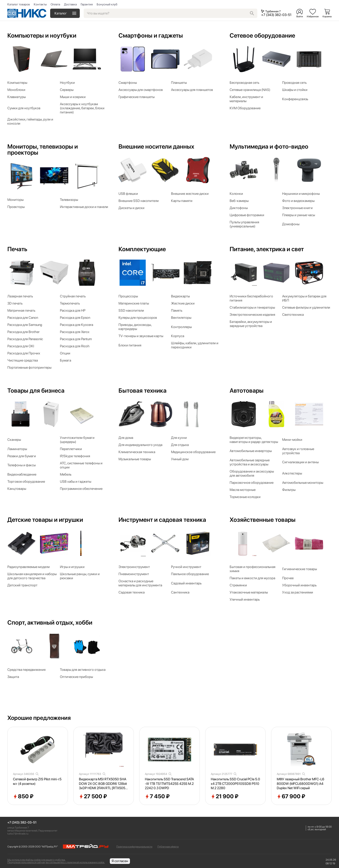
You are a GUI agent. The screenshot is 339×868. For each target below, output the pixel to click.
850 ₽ (23, 797)
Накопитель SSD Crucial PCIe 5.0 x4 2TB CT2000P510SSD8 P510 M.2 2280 (235, 784)
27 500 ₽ (93, 797)
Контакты (40, 4)
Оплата (55, 4)
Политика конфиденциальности (134, 847)
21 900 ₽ (225, 797)
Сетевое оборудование (262, 35)
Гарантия (87, 4)
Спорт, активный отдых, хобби (50, 622)
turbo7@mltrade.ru (18, 834)
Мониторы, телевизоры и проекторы (43, 149)
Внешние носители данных (156, 146)
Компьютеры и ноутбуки (42, 35)
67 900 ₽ (291, 797)
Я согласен (120, 861)
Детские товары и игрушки (45, 520)
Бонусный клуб (107, 4)
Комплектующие (142, 249)
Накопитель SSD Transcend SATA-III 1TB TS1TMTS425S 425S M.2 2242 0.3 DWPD (169, 784)
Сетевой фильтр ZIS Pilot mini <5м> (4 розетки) (37, 781)
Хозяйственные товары (263, 520)
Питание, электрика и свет (267, 249)
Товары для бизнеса (36, 390)
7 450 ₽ (157, 797)
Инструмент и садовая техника (162, 520)
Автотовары (247, 390)
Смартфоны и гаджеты (151, 35)
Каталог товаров (19, 4)
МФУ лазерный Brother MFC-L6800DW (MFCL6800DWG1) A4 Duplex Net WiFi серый (301, 784)
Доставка (70, 4)
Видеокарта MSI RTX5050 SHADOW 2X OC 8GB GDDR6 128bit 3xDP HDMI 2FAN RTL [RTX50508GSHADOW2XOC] (103, 784)
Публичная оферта (168, 847)
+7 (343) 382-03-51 (22, 823)
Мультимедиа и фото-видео (269, 146)
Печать (17, 249)
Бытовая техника (142, 390)
